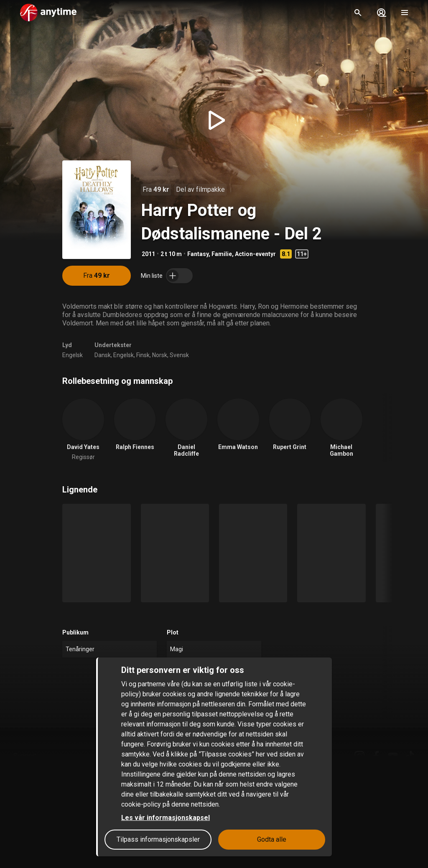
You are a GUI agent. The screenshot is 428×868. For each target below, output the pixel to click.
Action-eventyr (255, 254)
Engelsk (73, 355)
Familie (222, 254)
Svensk (179, 355)
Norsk (160, 355)
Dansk (103, 355)
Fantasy (198, 254)
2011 (148, 254)
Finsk (143, 355)
